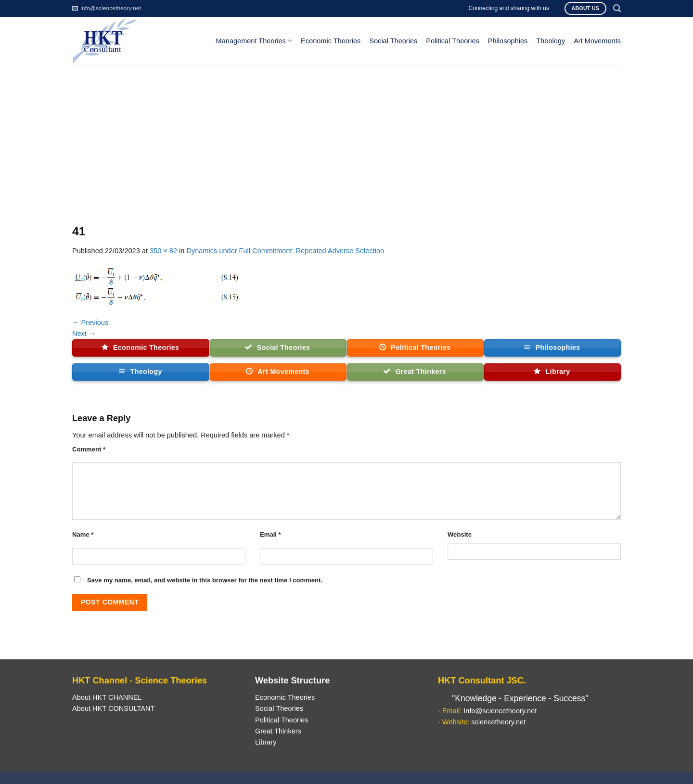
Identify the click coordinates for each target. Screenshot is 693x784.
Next (84, 334)
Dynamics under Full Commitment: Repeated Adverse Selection (285, 251)
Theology (551, 41)
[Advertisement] (346, 137)
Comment (89, 449)
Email (270, 534)
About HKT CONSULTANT (113, 708)
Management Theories (254, 41)
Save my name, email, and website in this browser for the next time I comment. (205, 580)
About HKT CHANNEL (107, 697)
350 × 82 (163, 251)
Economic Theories (331, 41)
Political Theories (453, 41)
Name (83, 534)
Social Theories (393, 41)
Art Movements (597, 41)
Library (266, 742)
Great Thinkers (278, 731)
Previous (90, 322)
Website (460, 534)
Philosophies (508, 41)
